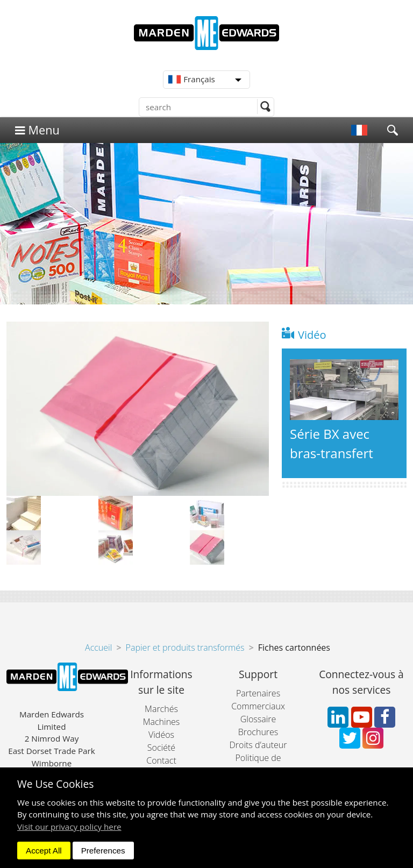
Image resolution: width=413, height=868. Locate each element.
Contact (161, 760)
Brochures (258, 732)
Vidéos (161, 735)
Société (161, 748)
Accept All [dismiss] (44, 851)
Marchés (161, 709)
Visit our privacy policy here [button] (69, 827)
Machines (162, 722)
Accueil (98, 648)
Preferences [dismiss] (103, 851)
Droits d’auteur (258, 745)
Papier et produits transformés (185, 648)
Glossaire (258, 719)
